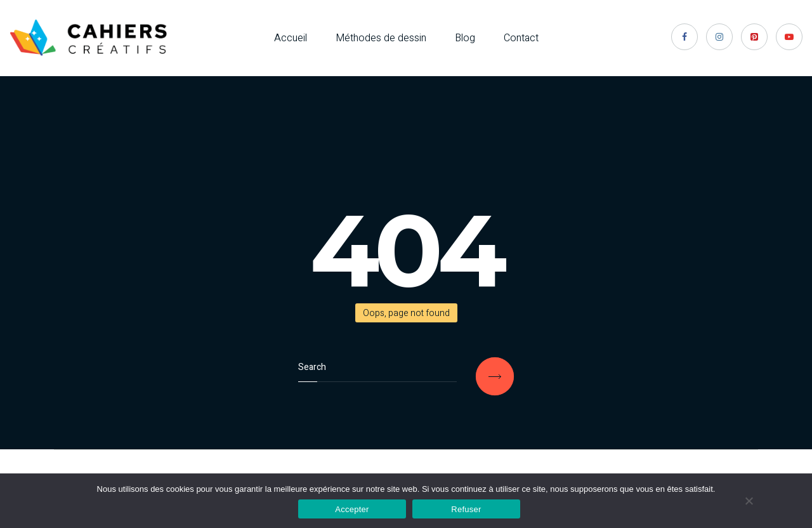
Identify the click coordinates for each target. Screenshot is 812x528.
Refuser (466, 509)
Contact (521, 38)
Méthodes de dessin (381, 38)
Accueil (291, 38)
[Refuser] (749, 501)
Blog (465, 38)
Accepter (352, 509)
